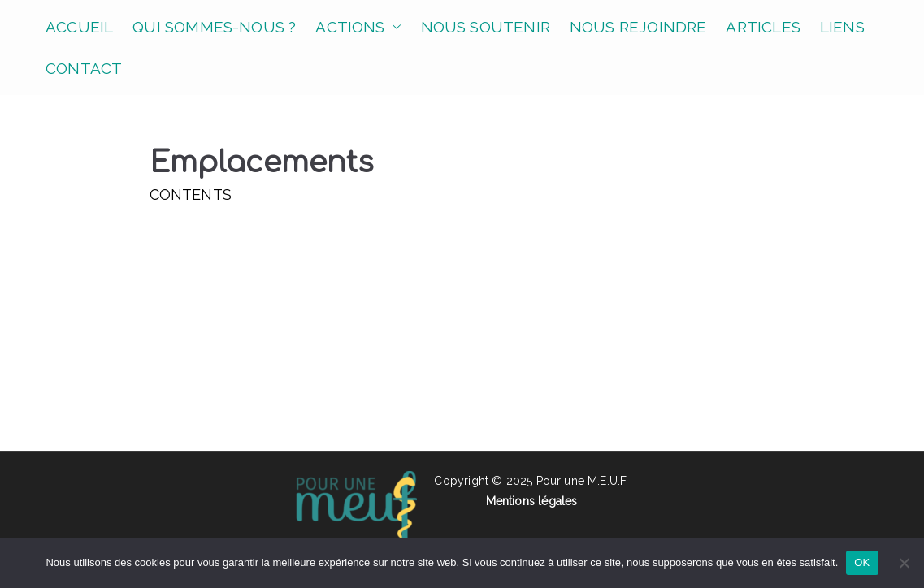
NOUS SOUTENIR (486, 27)
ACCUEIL (79, 27)
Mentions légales (532, 501)
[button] (393, 27)
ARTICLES (763, 27)
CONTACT (84, 68)
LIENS (842, 27)
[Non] (904, 563)
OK (862, 562)
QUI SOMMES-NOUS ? (214, 27)
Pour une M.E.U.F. (583, 481)
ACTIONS (358, 27)
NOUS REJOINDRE (638, 27)
